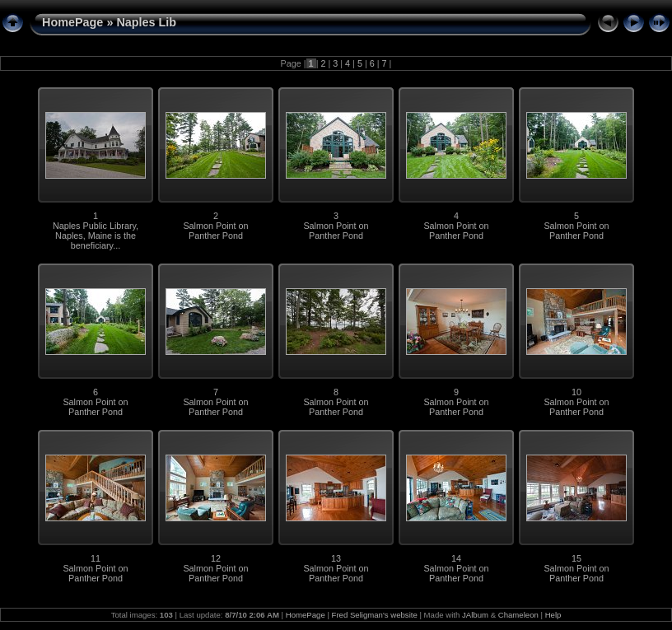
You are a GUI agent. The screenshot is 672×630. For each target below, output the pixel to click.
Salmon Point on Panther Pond (215, 231)
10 (576, 392)
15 (576, 558)
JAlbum (475, 615)
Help (553, 615)
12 (216, 558)
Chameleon (518, 615)
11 (96, 558)
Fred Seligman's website (375, 615)
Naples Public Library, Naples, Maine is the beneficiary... (96, 236)
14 (456, 558)
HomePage (72, 22)
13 (336, 558)
